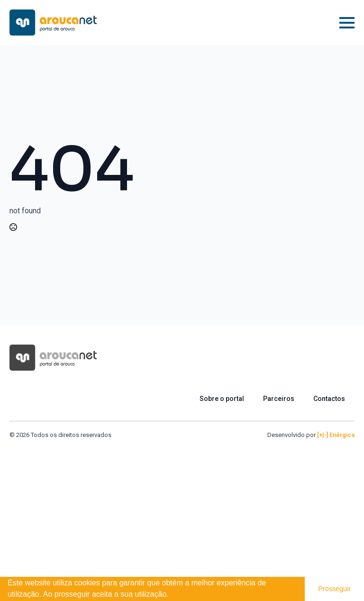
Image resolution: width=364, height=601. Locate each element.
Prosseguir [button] (334, 589)
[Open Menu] (347, 23)
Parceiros (279, 399)
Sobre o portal (222, 399)
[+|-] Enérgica (336, 435)
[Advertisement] (182, 511)
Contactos (329, 399)
